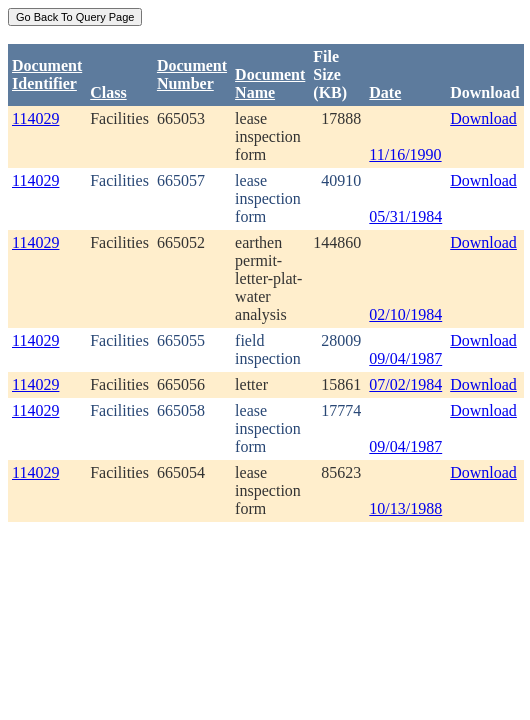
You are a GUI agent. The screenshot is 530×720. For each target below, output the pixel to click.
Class (108, 92)
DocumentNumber (192, 74)
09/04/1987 (405, 358)
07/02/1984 (405, 384)
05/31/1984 (405, 216)
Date (385, 92)
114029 (35, 118)
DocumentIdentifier (47, 74)
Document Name (270, 83)
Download (483, 118)
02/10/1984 (405, 314)
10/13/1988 (405, 508)
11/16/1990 (405, 154)
